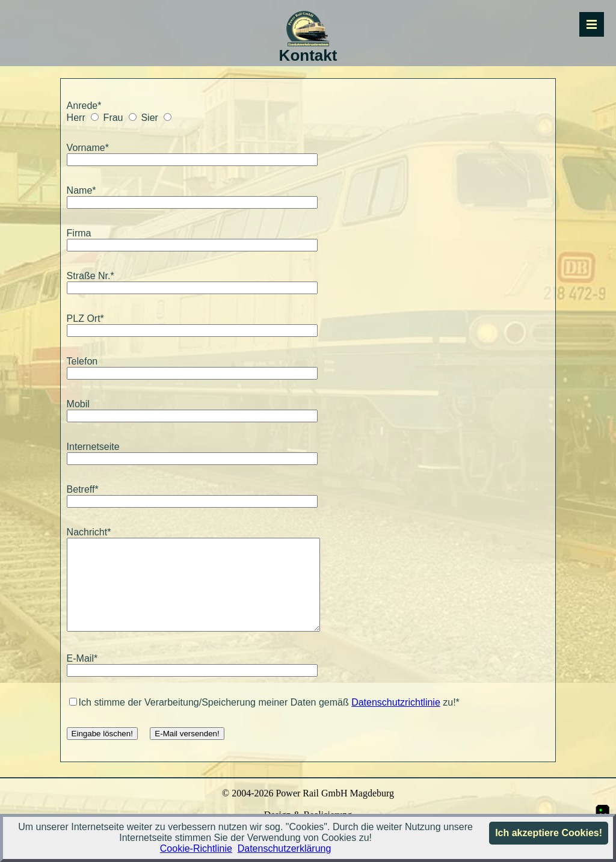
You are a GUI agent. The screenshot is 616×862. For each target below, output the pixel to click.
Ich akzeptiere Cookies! (549, 833)
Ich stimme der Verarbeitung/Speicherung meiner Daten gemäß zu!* (264, 720)
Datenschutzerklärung (285, 848)
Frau (113, 118)
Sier (149, 118)
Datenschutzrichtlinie (396, 720)
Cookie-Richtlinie (196, 848)
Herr (76, 118)
